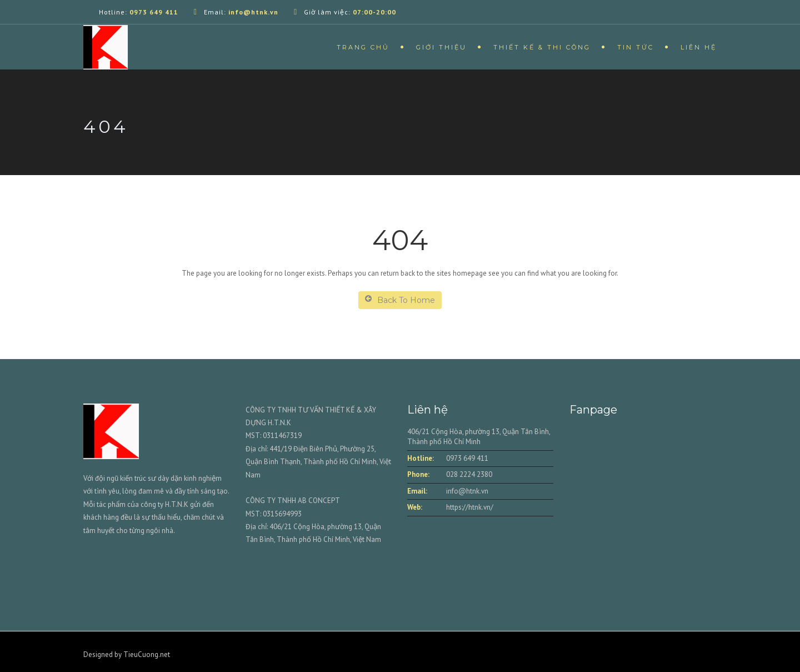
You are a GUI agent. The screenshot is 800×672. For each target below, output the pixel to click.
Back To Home (400, 300)
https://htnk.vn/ (470, 507)
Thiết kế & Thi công (542, 47)
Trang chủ (363, 47)
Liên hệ (699, 47)
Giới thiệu (441, 47)
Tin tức (636, 47)
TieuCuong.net (147, 654)
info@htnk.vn (467, 491)
